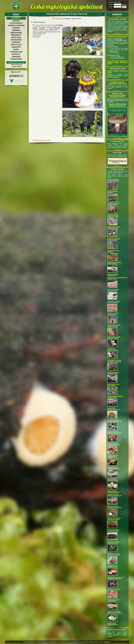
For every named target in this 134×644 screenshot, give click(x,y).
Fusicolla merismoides (114, 589)
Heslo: (111, 7)
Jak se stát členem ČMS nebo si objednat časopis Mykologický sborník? (117, 62)
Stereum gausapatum (113, 600)
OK (124, 7)
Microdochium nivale (113, 384)
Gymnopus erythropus (114, 612)
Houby (16, 49)
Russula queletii (112, 491)
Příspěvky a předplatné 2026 (117, 37)
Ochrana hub (16, 52)
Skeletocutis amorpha (114, 301)
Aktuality (16, 18)
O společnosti (16, 23)
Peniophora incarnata (113, 203)
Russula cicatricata (113, 455)
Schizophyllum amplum (114, 325)
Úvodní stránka (59, 19)
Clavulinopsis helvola (113, 542)
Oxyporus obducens (113, 289)
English (16, 21)
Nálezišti (121, 169)
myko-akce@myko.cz (113, 77)
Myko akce (16, 37)
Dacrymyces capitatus (114, 239)
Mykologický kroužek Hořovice (45, 25)
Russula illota (111, 408)
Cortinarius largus (112, 566)
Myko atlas (16, 45)
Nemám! (124, 4)
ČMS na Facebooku (17, 65)
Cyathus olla (111, 349)
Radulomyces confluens (114, 262)
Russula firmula (112, 479)
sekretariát (117, 635)
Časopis (16, 28)
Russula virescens (113, 467)
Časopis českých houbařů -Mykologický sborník (117, 96)
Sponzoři (16, 57)
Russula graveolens (113, 444)
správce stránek (17, 67)
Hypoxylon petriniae (113, 179)
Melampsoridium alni (113, 251)
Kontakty (16, 54)
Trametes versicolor (113, 313)
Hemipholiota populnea (114, 337)
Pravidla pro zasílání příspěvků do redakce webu (117, 83)
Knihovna (16, 42)
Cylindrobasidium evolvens (115, 396)
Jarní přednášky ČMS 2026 (117, 19)
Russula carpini (112, 623)
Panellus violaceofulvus (114, 518)
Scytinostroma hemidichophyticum (117, 278)
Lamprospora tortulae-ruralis (116, 577)
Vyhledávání (16, 59)
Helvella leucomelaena (114, 227)
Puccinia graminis (112, 191)
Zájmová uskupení (16, 26)
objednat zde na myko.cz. (117, 106)
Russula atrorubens (113, 420)
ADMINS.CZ (107, 642)
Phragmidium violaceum (114, 360)
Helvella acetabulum (113, 274)
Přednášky (16, 35)
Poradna (16, 30)
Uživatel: (111, 4)
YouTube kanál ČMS (117, 141)
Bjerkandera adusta (113, 215)
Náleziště (16, 47)
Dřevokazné (16, 33)
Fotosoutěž (16, 40)
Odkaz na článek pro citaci (43, 140)
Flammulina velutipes (113, 554)
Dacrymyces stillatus (113, 530)
